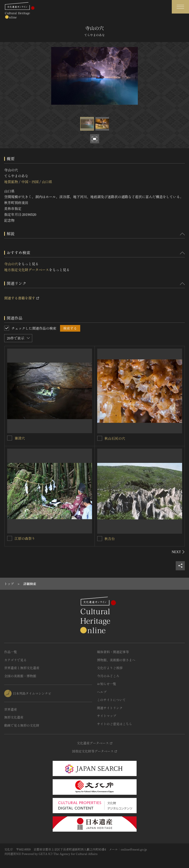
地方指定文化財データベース (27, 270)
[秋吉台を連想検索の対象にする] (100, 539)
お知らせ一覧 (107, 684)
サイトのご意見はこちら (115, 724)
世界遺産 (11, 709)
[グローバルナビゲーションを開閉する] (180, 7)
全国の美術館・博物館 (20, 676)
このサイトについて (111, 700)
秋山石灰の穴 (115, 438)
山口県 (47, 182)
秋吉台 (110, 539)
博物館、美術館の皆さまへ (116, 660)
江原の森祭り (25, 538)
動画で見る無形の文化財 (22, 725)
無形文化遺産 (14, 717)
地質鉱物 (11, 182)
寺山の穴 (11, 264)
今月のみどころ (108, 676)
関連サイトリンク (110, 708)
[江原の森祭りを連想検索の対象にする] (10, 538)
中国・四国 (30, 182)
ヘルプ (102, 692)
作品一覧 (11, 652)
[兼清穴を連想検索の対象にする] (10, 438)
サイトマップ (107, 716)
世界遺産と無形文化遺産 (22, 668)
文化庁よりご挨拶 (110, 668)
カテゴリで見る (15, 660)
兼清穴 (20, 438)
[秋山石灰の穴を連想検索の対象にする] (100, 438)
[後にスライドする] (178, 552)
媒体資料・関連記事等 (113, 652)
